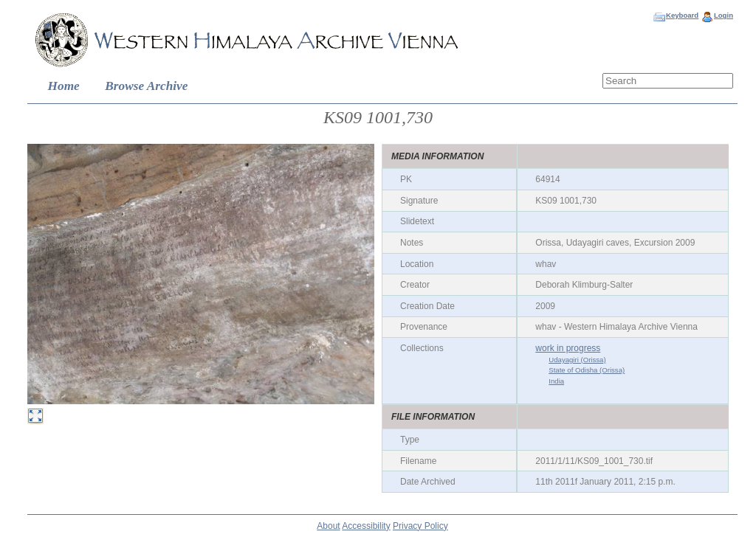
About (328, 526)
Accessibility (366, 526)
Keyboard (682, 15)
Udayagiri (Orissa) (577, 360)
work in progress (568, 348)
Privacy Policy (420, 526)
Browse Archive (146, 86)
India (556, 381)
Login (724, 15)
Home (64, 86)
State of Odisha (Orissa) (587, 370)
